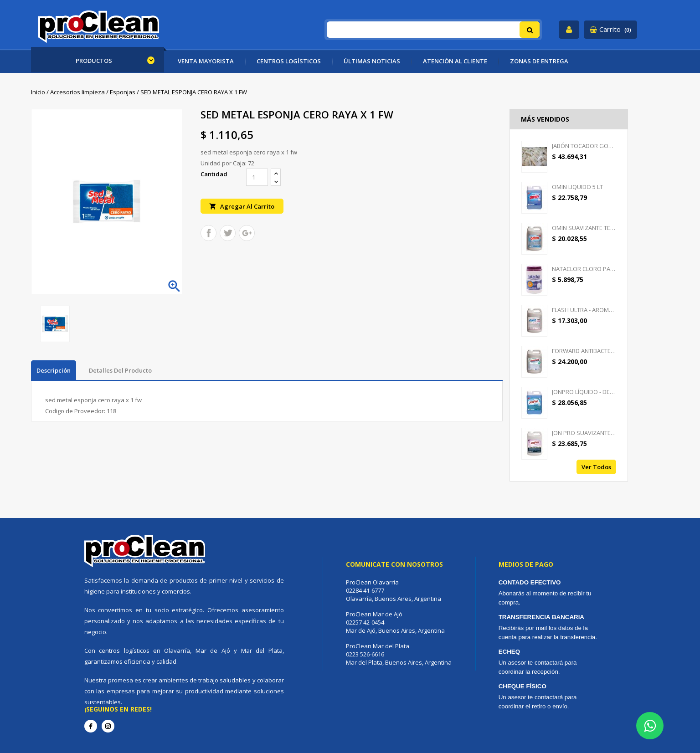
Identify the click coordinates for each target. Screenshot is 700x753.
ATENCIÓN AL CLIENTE (455, 61)
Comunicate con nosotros (394, 564)
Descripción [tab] (54, 370)
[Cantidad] (257, 177)
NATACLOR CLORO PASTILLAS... (584, 269)
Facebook (91, 726)
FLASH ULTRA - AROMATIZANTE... (584, 310)
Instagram (108, 726)
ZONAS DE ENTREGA (539, 61)
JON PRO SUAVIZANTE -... (584, 433)
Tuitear (228, 233)
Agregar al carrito (242, 206)
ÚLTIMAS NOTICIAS (372, 61)
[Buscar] (433, 30)
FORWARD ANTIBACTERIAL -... (584, 351)
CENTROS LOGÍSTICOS (289, 61)
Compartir (208, 233)
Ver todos (596, 467)
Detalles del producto (120, 370)
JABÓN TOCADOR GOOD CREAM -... (584, 146)
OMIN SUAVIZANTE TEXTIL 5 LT (584, 228)
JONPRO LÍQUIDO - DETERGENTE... (584, 392)
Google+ (247, 233)
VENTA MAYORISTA (206, 61)
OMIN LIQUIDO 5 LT (577, 187)
